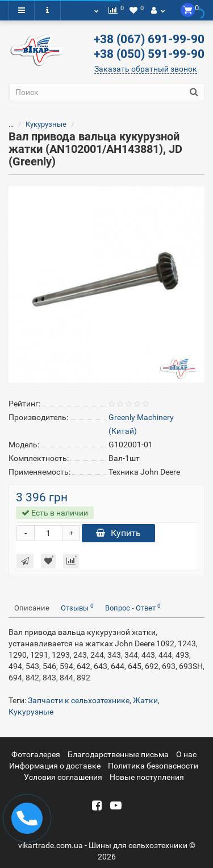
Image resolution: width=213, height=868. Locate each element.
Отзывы (77, 607)
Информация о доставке (55, 766)
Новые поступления (147, 777)
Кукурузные (46, 124)
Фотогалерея (36, 754)
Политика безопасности (153, 766)
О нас (186, 754)
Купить (118, 533)
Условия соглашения (63, 777)
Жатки (145, 700)
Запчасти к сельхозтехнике (79, 700)
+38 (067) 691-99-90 (149, 39)
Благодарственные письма (118, 754)
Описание (32, 608)
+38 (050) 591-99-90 (149, 54)
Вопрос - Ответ (133, 607)
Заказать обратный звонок (146, 69)
